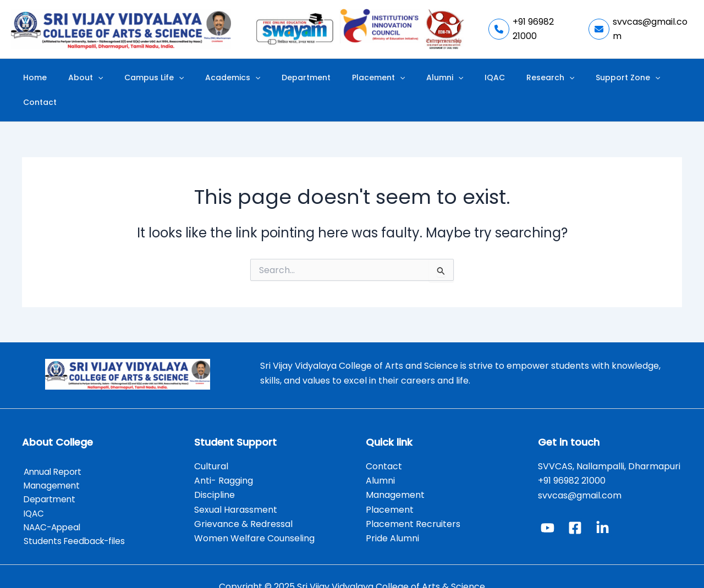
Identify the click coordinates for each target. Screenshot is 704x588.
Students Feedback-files (75, 520)
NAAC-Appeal (53, 505)
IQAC (460, 77)
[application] (118, 78)
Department (299, 77)
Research (506, 78)
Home (65, 77)
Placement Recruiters (413, 500)
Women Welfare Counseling (254, 514)
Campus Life (165, 78)
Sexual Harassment (236, 485)
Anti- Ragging (224, 456)
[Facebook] (575, 503)
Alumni (419, 78)
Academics (234, 78)
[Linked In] (603, 503)
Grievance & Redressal (243, 500)
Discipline (215, 471)
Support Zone (574, 78)
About (106, 78)
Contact (636, 77)
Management (51, 461)
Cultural (212, 442)
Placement (362, 78)
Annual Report (53, 447)
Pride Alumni (392, 514)
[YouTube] (548, 503)
